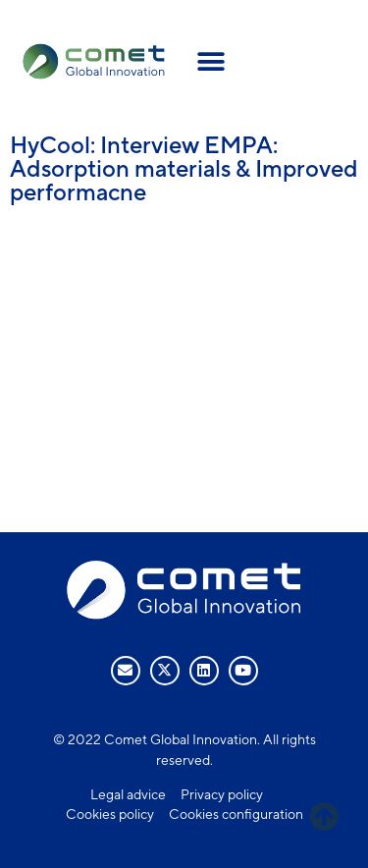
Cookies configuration (236, 814)
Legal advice (128, 794)
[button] (211, 61)
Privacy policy (222, 794)
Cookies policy (110, 814)
